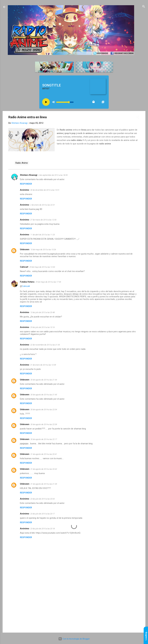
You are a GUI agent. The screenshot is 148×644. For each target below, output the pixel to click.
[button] (138, 117)
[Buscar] (144, 7)
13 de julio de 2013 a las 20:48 (42, 312)
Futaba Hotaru (27, 282)
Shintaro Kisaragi (29, 175)
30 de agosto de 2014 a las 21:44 (44, 380)
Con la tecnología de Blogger (74, 639)
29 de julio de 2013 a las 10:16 (42, 327)
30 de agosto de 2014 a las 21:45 (44, 395)
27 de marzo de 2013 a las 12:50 (43, 220)
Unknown (25, 249)
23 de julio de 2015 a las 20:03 (42, 499)
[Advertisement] (74, 606)
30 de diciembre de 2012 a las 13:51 (45, 190)
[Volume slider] (65, 102)
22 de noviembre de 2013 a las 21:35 (45, 345)
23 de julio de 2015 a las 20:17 (42, 514)
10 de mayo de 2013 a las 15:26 (43, 250)
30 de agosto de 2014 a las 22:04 (44, 410)
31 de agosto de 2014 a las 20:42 (44, 469)
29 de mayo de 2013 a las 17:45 (48, 282)
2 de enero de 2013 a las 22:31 (43, 205)
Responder (26, 184)
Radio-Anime (22, 163)
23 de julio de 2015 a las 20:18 (42, 529)
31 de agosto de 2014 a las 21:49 (44, 484)
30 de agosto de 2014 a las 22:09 (44, 424)
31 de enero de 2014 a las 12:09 (43, 365)
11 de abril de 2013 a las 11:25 (43, 235)
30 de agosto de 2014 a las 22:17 (44, 439)
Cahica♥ (24, 267)
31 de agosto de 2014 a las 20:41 (44, 454)
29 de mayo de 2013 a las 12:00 (42, 267)
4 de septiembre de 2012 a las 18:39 (53, 175)
